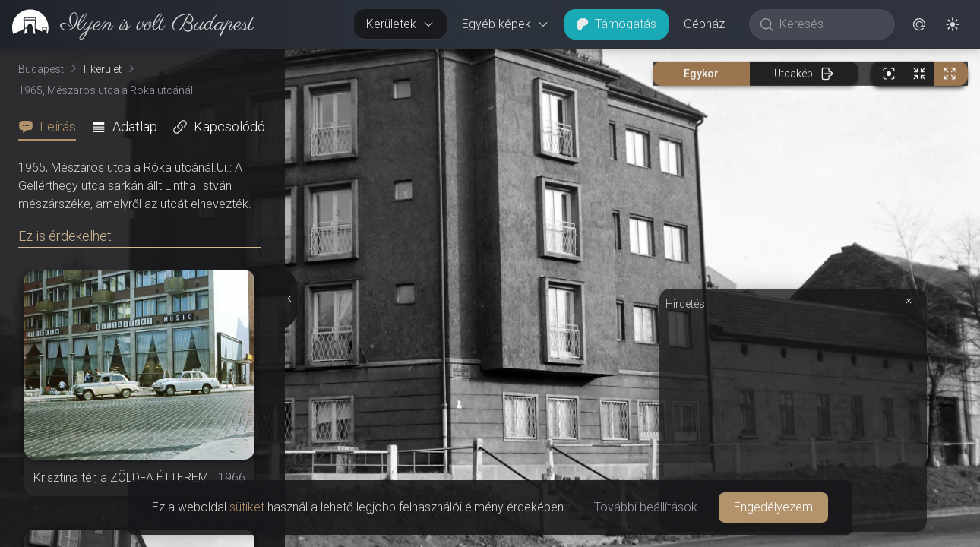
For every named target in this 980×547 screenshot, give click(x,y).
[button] (919, 24)
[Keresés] (830, 24)
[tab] (52, 127)
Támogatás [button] (616, 24)
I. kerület (103, 69)
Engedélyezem (773, 507)
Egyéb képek (506, 24)
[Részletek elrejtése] (289, 299)
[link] (127, 24)
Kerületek (400, 24)
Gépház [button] (704, 24)
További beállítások (646, 507)
